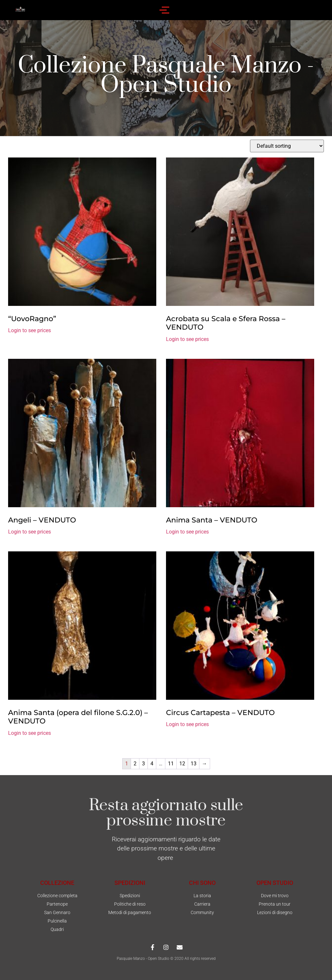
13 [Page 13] (194, 764)
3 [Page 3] (143, 764)
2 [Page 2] (135, 764)
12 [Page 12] (182, 764)
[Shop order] (287, 146)
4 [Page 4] (152, 764)
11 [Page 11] (171, 764)
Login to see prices (30, 330)
